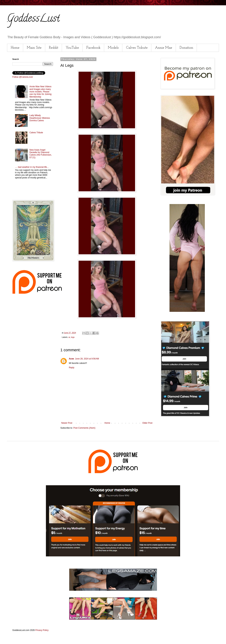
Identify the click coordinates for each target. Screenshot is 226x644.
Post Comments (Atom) (84, 428)
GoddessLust (33, 19)
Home (15, 48)
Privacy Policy (42, 630)
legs (73, 337)
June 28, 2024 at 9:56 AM (87, 359)
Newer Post (67, 423)
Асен (71, 359)
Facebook (93, 48)
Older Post (147, 423)
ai (69, 337)
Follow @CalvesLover (23, 77)
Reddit (54, 48)
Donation (186, 48)
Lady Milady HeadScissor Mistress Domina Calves (40, 118)
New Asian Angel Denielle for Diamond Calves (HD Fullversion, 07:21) (41, 154)
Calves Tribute (137, 48)
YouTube (72, 48)
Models (113, 48)
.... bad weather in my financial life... (32, 167)
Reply (72, 368)
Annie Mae (164, 48)
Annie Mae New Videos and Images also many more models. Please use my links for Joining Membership (41, 92)
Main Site (34, 48)
